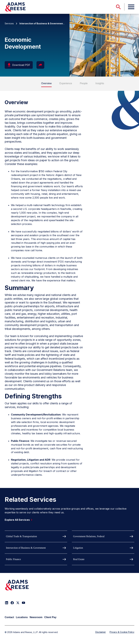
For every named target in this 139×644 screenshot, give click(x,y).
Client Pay (50, 617)
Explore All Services (19, 520)
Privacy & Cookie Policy (122, 632)
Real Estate (79, 559)
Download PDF (19, 65)
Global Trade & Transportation (21, 536)
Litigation (78, 548)
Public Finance (13, 559)
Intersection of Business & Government (26, 548)
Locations (22, 617)
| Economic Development (55, 23)
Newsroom (36, 617)
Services (9, 23)
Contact (9, 617)
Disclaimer (101, 632)
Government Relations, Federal (89, 536)
